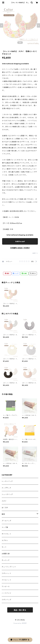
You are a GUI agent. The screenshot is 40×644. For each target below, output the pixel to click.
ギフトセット (6, 534)
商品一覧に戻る (20, 610)
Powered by (20, 623)
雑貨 (3, 514)
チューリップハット (9, 567)
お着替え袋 (6, 554)
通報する (35, 253)
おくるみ (5, 508)
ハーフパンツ (6, 593)
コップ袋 (5, 527)
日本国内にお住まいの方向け (20, 248)
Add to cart (20, 241)
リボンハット (6, 573)
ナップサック (6, 488)
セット (4, 547)
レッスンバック (7, 481)
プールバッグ (6, 521)
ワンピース (6, 587)
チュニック (6, 560)
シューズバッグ (7, 494)
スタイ (4, 501)
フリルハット (6, 580)
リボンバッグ (6, 600)
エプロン (5, 540)
